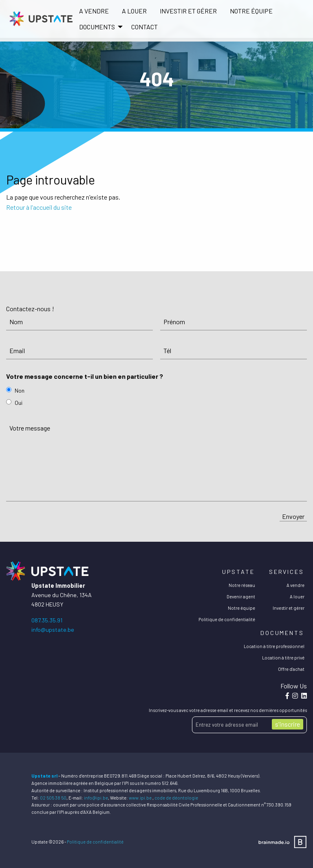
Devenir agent (241, 597)
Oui (19, 403)
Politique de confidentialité (227, 619)
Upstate (238, 572)
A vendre (94, 11)
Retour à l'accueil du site (39, 207)
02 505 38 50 (53, 798)
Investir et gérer (188, 11)
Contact (144, 27)
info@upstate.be (53, 630)
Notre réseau (242, 585)
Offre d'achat (291, 669)
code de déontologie (176, 798)
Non (20, 390)
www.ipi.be (140, 798)
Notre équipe (251, 11)
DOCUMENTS (97, 27)
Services (287, 572)
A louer (134, 11)
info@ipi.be (96, 798)
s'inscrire (288, 724)
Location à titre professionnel (274, 646)
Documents (282, 633)
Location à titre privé (283, 658)
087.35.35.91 (47, 620)
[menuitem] (94, 11)
